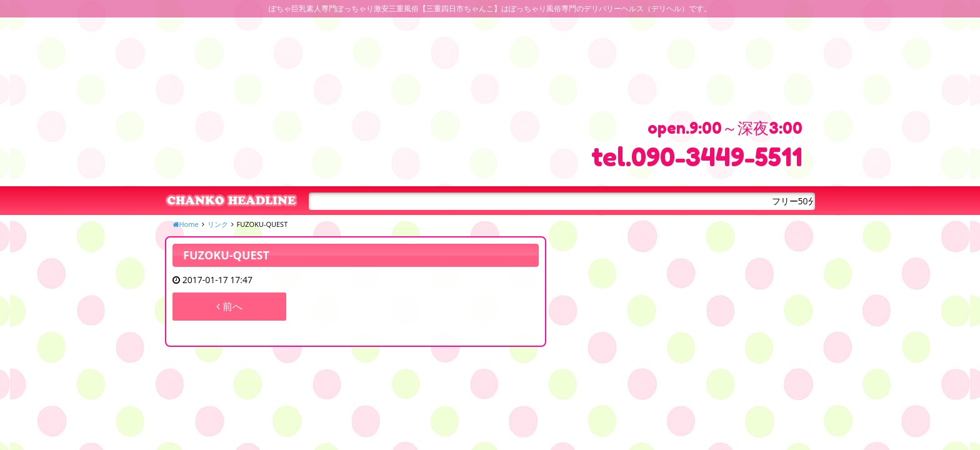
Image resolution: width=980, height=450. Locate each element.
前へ (229, 306)
